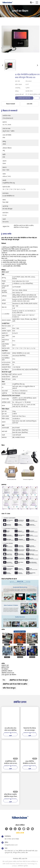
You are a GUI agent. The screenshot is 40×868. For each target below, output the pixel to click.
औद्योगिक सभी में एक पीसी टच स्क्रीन (15, 684)
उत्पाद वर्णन (29, 104)
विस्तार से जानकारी (10, 104)
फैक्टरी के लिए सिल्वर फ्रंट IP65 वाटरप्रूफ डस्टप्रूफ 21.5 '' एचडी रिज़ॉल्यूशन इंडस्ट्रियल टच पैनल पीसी (30, 729)
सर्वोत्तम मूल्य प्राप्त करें (10, 98)
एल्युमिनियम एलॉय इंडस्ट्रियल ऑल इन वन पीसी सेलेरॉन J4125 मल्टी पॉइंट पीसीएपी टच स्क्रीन (10, 762)
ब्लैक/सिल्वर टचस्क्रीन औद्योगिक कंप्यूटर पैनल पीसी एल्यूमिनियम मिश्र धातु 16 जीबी (10, 796)
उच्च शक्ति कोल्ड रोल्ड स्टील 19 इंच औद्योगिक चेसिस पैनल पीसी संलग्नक (10, 729)
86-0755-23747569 (12, 839)
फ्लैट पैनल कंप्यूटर (9, 688)
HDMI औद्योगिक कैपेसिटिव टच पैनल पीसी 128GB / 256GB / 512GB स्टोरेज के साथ (30, 762)
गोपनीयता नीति (17, 859)
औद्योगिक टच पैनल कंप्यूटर (19, 680)
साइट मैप (25, 859)
